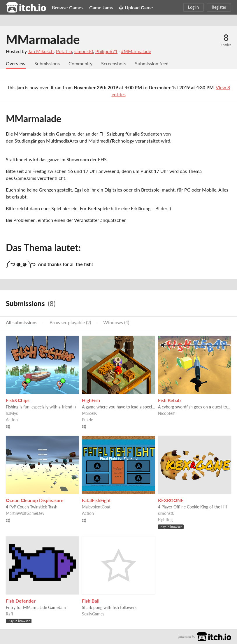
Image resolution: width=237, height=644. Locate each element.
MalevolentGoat (96, 507)
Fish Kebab (169, 400)
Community (80, 63)
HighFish (91, 400)
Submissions (47, 63)
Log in (193, 7)
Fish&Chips (18, 400)
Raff (9, 614)
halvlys (12, 413)
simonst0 (84, 51)
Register (219, 7)
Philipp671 (106, 51)
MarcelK (89, 413)
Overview (16, 63)
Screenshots (114, 63)
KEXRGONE (171, 500)
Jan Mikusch (41, 51)
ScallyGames (93, 614)
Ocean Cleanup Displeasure (35, 500)
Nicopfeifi (167, 413)
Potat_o (64, 51)
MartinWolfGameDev (25, 513)
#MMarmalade (136, 51)
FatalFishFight (96, 500)
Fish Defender (21, 601)
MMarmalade (43, 39)
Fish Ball (91, 601)
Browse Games (68, 7)
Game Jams (101, 7)
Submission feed (152, 63)
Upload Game (136, 7)
